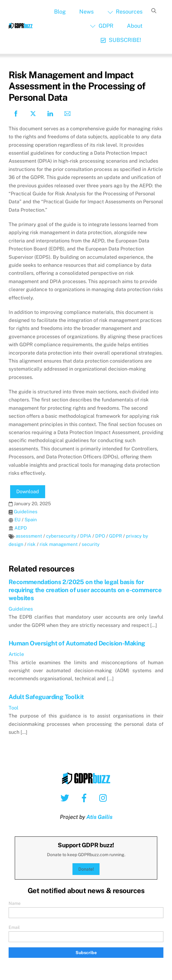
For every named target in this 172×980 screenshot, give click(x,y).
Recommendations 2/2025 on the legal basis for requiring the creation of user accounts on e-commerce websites (85, 590)
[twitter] (66, 797)
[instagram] (105, 797)
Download (28, 492)
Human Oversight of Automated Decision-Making (77, 643)
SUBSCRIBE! (121, 40)
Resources (125, 12)
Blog (60, 12)
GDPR (102, 26)
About (135, 26)
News (86, 12)
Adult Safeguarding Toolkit (46, 697)
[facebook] (85, 797)
